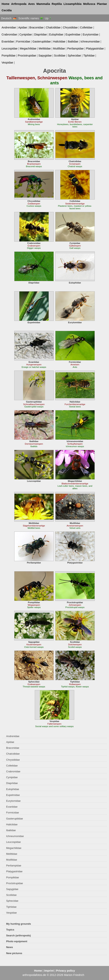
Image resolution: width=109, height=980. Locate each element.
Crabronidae (9, 34)
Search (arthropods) (19, 935)
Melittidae (45, 49)
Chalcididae (53, 27)
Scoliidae (60, 56)
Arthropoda (19, 4)
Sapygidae (45, 56)
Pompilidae (8, 56)
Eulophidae (56, 34)
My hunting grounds (19, 924)
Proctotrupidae (27, 56)
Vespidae (7, 63)
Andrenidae (9, 27)
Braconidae (36, 27)
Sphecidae (74, 56)
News (10, 947)
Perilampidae (75, 49)
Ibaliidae (73, 41)
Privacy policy (66, 971)
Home (5, 4)
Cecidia (7, 10)
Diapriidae (41, 34)
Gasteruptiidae (42, 41)
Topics (10, 930)
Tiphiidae (89, 56)
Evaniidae (8, 41)
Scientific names (30, 18)
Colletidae (86, 27)
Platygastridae (95, 49)
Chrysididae (70, 27)
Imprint (49, 971)
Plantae (102, 4)
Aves (31, 4)
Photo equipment (17, 941)
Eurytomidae (91, 34)
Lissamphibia (72, 4)
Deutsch (9, 18)
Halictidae (59, 41)
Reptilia (57, 4)
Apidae (23, 27)
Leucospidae (10, 49)
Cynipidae (26, 34)
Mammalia (43, 4)
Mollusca (89, 4)
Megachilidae (28, 49)
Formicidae (23, 41)
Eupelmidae (73, 34)
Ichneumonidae (90, 41)
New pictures (14, 953)
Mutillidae (59, 49)
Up (48, 18)
